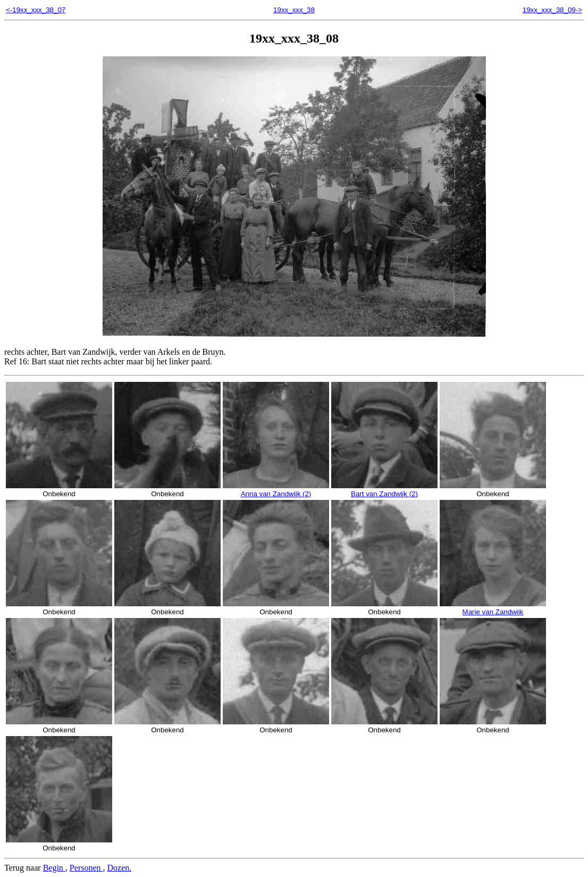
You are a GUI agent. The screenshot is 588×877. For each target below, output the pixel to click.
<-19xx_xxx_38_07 (36, 10)
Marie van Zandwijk (493, 608)
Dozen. (120, 868)
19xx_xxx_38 (294, 10)
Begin (54, 868)
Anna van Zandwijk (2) (276, 490)
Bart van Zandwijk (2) (384, 490)
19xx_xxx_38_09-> (552, 10)
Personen (86, 868)
